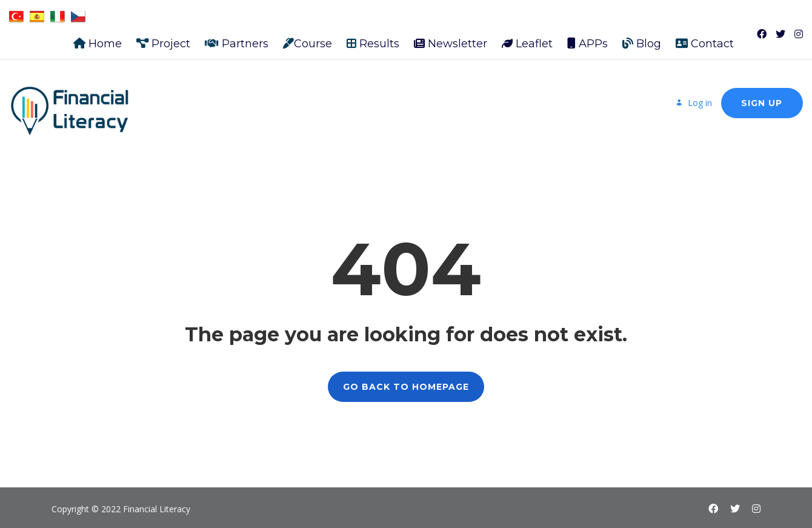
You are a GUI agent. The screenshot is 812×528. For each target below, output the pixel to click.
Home (98, 38)
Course (308, 38)
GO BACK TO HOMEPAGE (406, 381)
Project (163, 38)
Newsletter (451, 38)
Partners (237, 38)
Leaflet (527, 38)
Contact (705, 38)
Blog (642, 38)
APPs (587, 38)
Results (373, 38)
